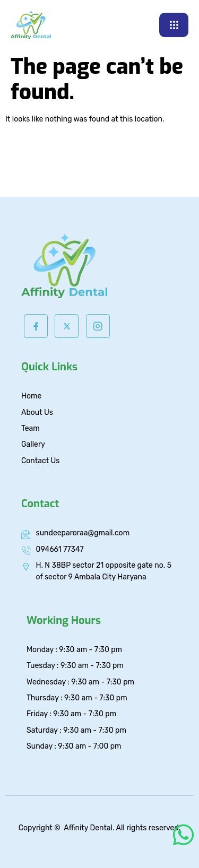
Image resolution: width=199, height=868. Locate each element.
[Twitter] (67, 326)
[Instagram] (98, 326)
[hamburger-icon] (174, 25)
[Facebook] (36, 326)
